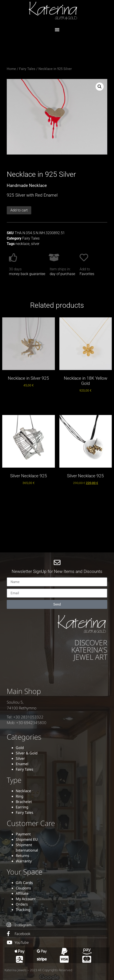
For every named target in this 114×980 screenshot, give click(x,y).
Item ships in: (60, 269)
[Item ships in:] (54, 258)
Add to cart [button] (28, 397)
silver (35, 244)
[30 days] (13, 258)
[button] (57, 29)
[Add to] (84, 258)
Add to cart (19, 210)
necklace (22, 244)
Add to (85, 269)
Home (11, 69)
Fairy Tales (27, 69)
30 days (15, 269)
